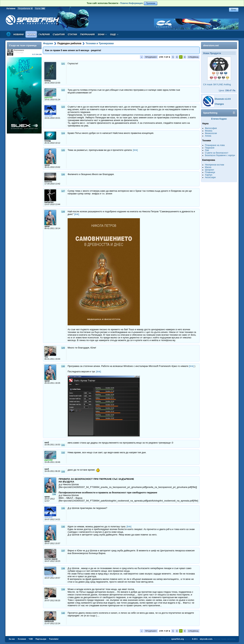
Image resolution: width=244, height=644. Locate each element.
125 (63, 150)
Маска (208, 167)
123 (63, 107)
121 (63, 64)
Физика (209, 131)
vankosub (49, 621)
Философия (211, 128)
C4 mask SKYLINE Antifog (217, 84)
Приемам (151, 3)
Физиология (211, 133)
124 (63, 133)
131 (63, 445)
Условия (22, 639)
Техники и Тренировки (100, 43)
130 (63, 366)
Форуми (48, 43)
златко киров (51, 559)
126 (63, 175)
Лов (207, 150)
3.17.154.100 (37, 54)
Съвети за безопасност (217, 153)
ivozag (48, 141)
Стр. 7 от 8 (164, 57)
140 (63, 613)
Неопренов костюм (215, 165)
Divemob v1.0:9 (223, 99)
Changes (219, 104)
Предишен (151, 57)
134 (54, 494)
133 (63, 472)
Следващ (193, 57)
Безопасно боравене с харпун (220, 155)
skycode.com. (206, 639)
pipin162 (49, 97)
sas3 (47, 442)
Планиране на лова (215, 145)
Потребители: (25, 8)
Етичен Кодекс (219, 119)
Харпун (209, 175)
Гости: (40, 8)
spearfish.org (177, 639)
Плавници (210, 172)
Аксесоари (210, 177)
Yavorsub (49, 576)
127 (63, 191)
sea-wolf (48, 116)
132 (63, 453)
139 (63, 589)
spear (47, 165)
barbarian (49, 202)
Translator (54, 639)
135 (63, 508)
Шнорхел (209, 170)
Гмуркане (210, 148)
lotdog (48, 81)
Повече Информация (131, 3)
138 (63, 568)
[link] (135, 150)
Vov (46, 357)
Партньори (41, 639)
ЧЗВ (31, 639)
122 (63, 90)
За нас (12, 639)
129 (63, 348)
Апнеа (208, 136)
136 (63, 527)
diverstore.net (211, 45)
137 (63, 551)
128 (63, 212)
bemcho (48, 182)
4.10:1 (195, 639)
